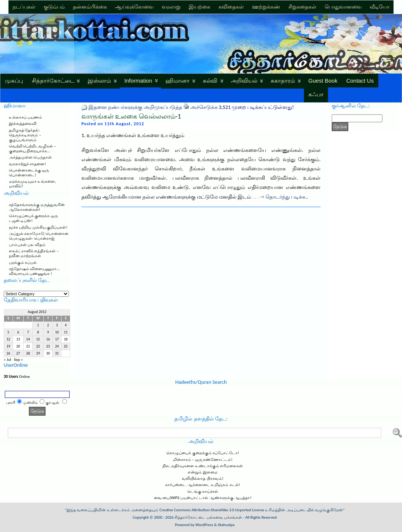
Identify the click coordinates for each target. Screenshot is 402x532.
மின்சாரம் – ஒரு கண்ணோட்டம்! (203, 460)
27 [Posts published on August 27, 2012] (18, 353)
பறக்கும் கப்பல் (23, 262)
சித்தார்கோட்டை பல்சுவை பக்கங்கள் (208, 517)
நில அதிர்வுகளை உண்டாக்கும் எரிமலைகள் (203, 466)
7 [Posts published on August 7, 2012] (28, 332)
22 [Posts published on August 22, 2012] (38, 346)
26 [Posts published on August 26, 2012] (8, 353)
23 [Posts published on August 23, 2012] (48, 346)
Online (17, 377)
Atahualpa (226, 525)
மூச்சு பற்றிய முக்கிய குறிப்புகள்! (38, 227)
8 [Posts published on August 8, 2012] (38, 332)
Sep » (18, 360)
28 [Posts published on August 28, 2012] (28, 353)
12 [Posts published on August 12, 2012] (8, 339)
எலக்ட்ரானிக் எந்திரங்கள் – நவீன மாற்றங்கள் (34, 253)
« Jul (7, 360)
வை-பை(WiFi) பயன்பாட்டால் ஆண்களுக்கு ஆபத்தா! (203, 498)
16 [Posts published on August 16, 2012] (48, 339)
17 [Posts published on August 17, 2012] (57, 339)
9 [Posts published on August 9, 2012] (48, 332)
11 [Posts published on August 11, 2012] (66, 332)
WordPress (204, 525)
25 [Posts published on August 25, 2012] (66, 346)
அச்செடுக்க (204, 107)
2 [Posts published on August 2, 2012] (48, 325)
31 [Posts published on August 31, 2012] (57, 353)
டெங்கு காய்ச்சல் (203, 491)
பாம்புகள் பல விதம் (27, 245)
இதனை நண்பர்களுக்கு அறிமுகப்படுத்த (135, 107)
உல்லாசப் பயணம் (26, 117)
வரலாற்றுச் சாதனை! (27, 164)
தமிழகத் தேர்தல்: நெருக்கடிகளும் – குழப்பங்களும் (25, 135)
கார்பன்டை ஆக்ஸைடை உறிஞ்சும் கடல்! (202, 485)
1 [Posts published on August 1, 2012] (38, 325)
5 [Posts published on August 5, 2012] (8, 332)
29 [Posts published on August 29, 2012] (38, 353)
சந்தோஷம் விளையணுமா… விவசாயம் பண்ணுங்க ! (34, 271)
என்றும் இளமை (203, 472)
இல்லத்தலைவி (23, 124)
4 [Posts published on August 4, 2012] (66, 325)
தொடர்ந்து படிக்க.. (287, 197)
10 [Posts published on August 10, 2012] (57, 332)
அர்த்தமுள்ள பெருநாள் (31, 157)
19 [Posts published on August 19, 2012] (8, 346)
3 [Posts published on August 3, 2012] (57, 325)
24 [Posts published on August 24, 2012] (57, 346)
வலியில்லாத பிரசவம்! (202, 478)
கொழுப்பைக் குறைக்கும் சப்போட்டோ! (203, 453)
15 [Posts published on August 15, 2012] (38, 339)
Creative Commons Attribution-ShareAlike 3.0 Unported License (212, 510)
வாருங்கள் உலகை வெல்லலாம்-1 (131, 116)
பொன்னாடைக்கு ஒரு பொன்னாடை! (29, 173)
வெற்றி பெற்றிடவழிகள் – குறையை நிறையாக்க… (32, 149)
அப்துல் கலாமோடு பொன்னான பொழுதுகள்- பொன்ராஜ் (39, 236)
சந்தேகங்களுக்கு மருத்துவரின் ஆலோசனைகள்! (37, 207)
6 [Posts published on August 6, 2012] (18, 332)
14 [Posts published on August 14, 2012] (28, 339)
